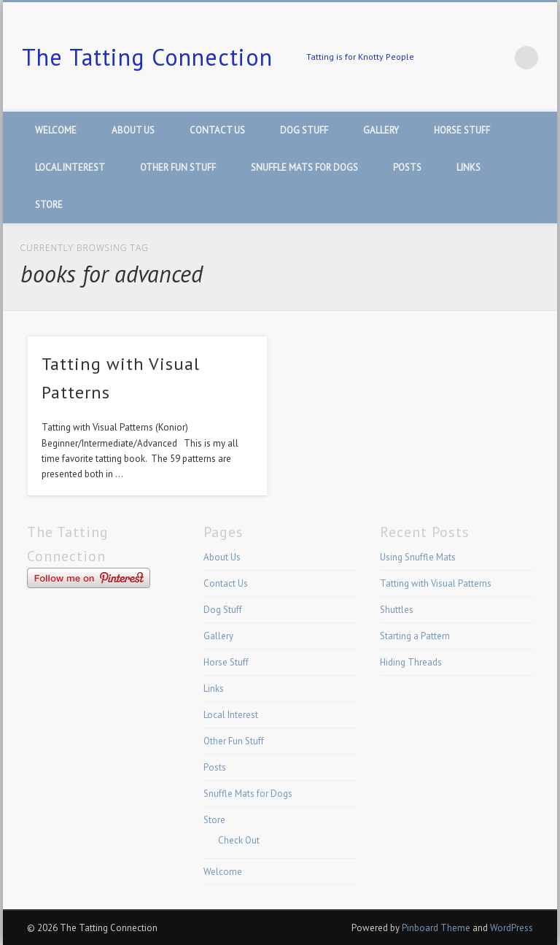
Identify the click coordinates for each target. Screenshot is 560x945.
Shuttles (397, 610)
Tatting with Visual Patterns (436, 583)
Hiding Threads (411, 662)
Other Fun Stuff (178, 167)
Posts (407, 167)
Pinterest (497, 58)
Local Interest (70, 167)
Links (468, 167)
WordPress (512, 928)
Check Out (239, 840)
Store (49, 205)
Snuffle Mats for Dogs (304, 167)
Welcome (56, 130)
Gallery (381, 130)
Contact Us (217, 130)
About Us (133, 130)
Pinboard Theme (436, 928)
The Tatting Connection (147, 57)
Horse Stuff (462, 130)
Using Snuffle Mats (418, 557)
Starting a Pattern (415, 636)
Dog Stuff (304, 130)
